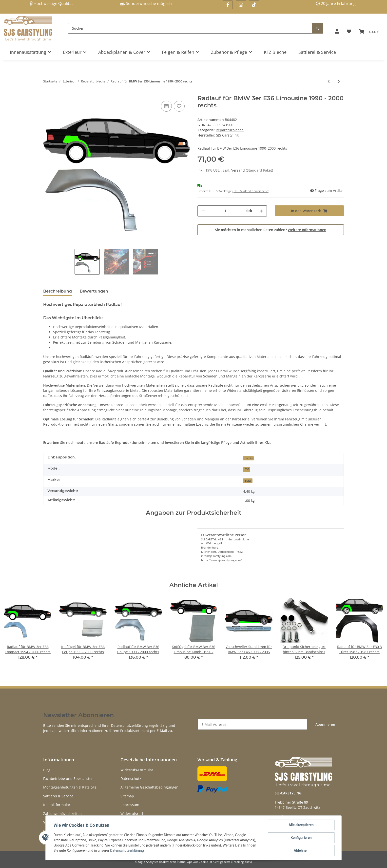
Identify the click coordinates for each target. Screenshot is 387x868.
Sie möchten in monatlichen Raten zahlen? (271, 230)
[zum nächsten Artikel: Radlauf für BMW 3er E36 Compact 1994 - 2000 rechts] (339, 81)
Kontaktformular (57, 805)
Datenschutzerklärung (129, 725)
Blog (47, 770)
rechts (249, 458)
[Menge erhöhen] (261, 211)
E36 (247, 469)
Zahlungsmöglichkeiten (62, 814)
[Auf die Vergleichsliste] (166, 106)
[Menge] (226, 211)
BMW (248, 481)
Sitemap (127, 796)
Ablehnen (301, 850)
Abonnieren (325, 724)
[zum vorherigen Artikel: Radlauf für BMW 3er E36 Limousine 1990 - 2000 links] (329, 81)
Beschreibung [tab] (58, 291)
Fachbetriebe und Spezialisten (68, 779)
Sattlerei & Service (317, 52)
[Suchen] (190, 28)
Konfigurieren (301, 838)
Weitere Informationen (307, 230)
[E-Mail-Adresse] (252, 724)
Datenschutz (131, 779)
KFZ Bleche (275, 52)
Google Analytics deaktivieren (156, 862)
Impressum (130, 805)
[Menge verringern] (203, 211)
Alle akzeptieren (301, 825)
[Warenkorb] (369, 31)
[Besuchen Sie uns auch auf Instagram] (241, 5)
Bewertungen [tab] (94, 291)
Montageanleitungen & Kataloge (70, 787)
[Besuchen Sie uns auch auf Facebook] (228, 5)
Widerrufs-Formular (137, 770)
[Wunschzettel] (349, 31)
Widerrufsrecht (133, 814)
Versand (239, 170)
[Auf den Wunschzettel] (179, 106)
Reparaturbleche (230, 130)
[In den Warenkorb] (309, 211)
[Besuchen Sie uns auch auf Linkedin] (254, 5)
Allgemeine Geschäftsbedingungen (149, 787)
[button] (337, 31)
